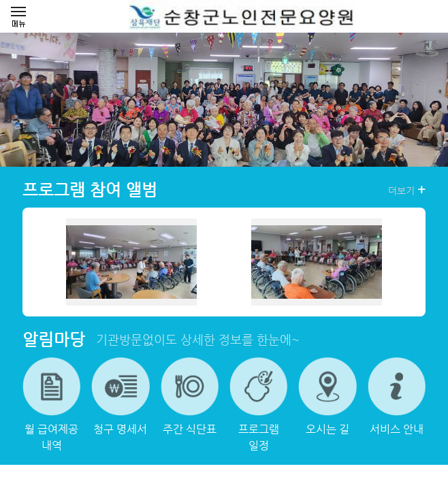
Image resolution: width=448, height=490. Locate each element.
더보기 (407, 190)
